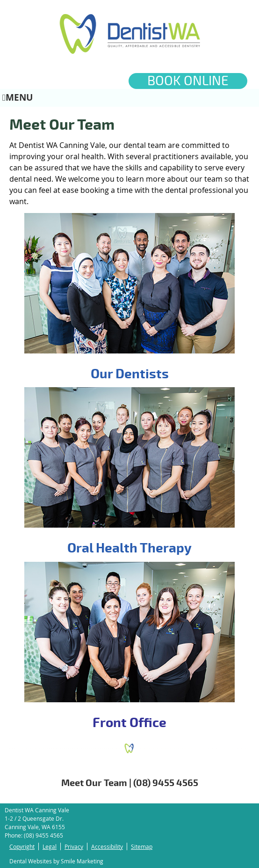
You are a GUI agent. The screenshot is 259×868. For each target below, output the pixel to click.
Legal (50, 846)
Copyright (22, 846)
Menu (18, 97)
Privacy (74, 846)
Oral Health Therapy (129, 548)
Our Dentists (130, 374)
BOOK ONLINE (188, 81)
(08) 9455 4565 (43, 835)
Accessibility (107, 846)
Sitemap (142, 846)
